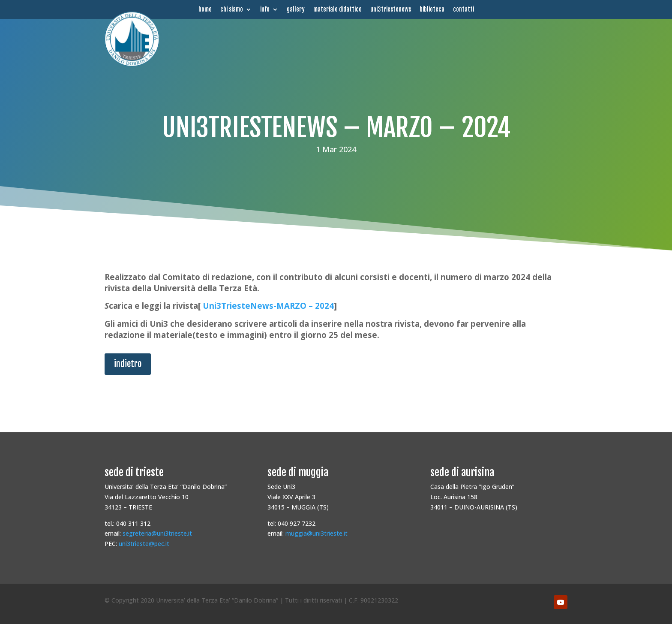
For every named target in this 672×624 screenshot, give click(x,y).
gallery (296, 9)
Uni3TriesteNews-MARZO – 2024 (268, 306)
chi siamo (232, 9)
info (265, 9)
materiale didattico (337, 9)
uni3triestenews (391, 9)
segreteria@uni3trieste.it (157, 533)
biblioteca (432, 9)
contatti (463, 9)
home (205, 9)
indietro (128, 364)
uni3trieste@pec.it (144, 544)
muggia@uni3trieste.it (316, 533)
